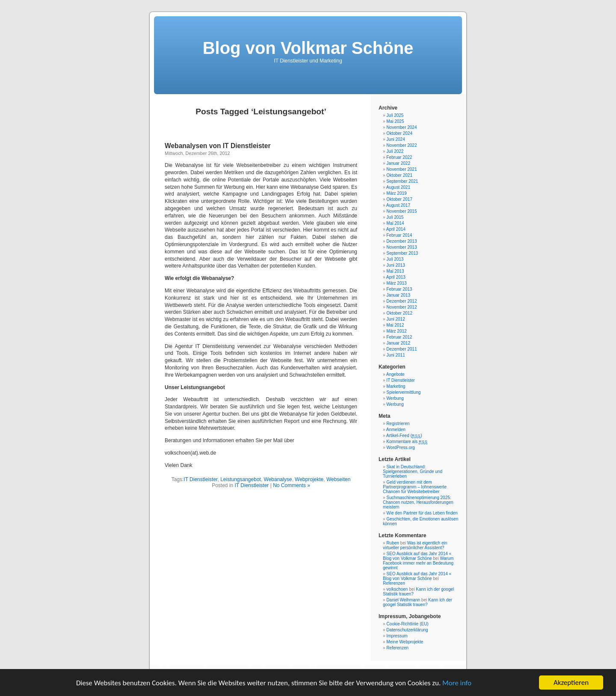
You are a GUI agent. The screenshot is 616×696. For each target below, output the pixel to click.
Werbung (395, 398)
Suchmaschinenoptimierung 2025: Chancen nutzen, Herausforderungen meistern (418, 502)
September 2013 (402, 253)
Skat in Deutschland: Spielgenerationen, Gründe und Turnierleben (413, 471)
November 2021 (401, 169)
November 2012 (401, 307)
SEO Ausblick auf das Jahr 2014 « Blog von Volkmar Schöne (417, 556)
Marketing (396, 386)
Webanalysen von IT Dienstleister (218, 146)
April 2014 (396, 229)
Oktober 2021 (399, 175)
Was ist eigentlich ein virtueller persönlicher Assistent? (415, 545)
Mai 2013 (395, 271)
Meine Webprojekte (405, 642)
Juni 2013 (395, 265)
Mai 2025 (395, 121)
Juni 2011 (395, 355)
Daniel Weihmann (403, 600)
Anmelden (396, 430)
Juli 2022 (395, 151)
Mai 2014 (395, 223)
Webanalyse (278, 479)
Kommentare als (407, 442)
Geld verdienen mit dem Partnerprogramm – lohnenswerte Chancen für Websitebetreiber (415, 487)
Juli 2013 (395, 259)
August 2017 (398, 205)
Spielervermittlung (403, 392)
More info (457, 687)
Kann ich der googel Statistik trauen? (418, 602)
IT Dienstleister (200, 479)
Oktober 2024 (399, 133)
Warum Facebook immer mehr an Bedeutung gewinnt (418, 563)
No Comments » (292, 485)
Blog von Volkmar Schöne (308, 48)
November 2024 (401, 127)
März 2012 (396, 331)
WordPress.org (401, 448)
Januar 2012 (398, 343)
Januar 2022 (398, 163)
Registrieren (398, 424)
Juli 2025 (395, 115)
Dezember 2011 (401, 349)
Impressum (397, 636)
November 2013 (401, 247)
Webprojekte (309, 479)
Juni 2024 (395, 139)
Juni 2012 (395, 319)
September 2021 (402, 181)
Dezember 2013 (401, 241)
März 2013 (396, 283)
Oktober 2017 (399, 199)
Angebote (395, 374)
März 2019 (396, 193)
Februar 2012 (399, 337)
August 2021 (398, 187)
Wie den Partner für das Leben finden (422, 513)
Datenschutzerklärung (407, 630)
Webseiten (338, 479)
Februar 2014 (399, 235)
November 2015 (401, 211)
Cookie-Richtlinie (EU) (407, 624)
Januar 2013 (398, 295)
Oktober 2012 (399, 313)
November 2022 (401, 145)
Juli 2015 (395, 217)
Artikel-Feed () (404, 436)
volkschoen (397, 589)
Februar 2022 (399, 157)
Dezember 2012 (401, 301)
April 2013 (396, 277)
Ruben (392, 543)
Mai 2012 (395, 325)
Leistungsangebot (241, 479)
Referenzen (394, 583)
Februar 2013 (399, 289)
